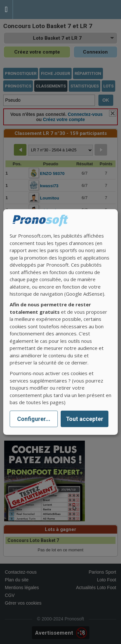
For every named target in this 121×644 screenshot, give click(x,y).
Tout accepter (85, 419)
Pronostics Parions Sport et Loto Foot (42, 10)
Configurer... (34, 419)
